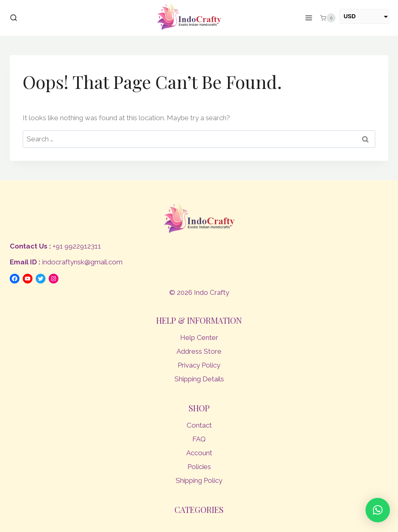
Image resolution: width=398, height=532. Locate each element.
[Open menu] (309, 18)
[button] (378, 510)
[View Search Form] (14, 18)
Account (199, 453)
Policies (199, 467)
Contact (199, 425)
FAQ (199, 439)
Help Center (199, 337)
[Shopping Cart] (328, 18)
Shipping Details (199, 379)
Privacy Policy (199, 365)
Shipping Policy (199, 480)
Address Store (199, 351)
